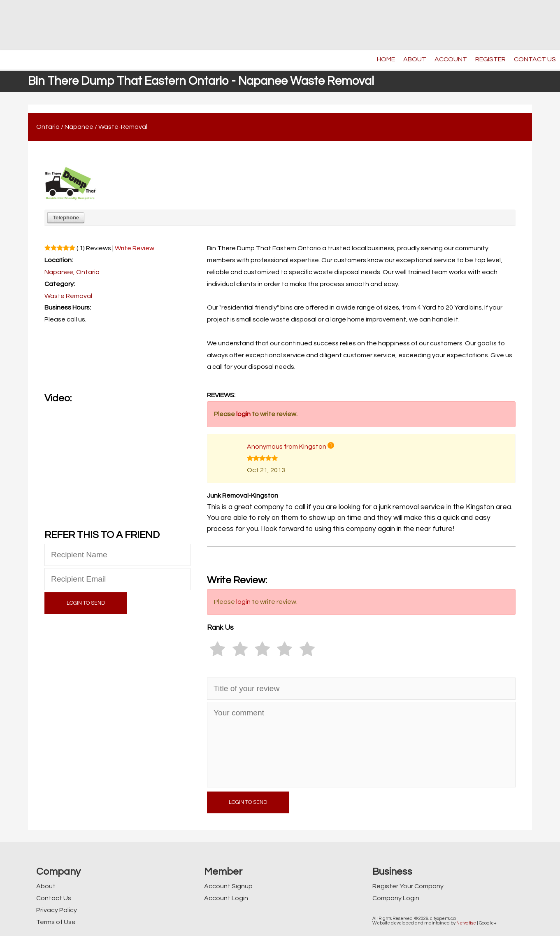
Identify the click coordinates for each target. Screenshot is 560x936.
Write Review (135, 248)
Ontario (48, 127)
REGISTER (490, 59)
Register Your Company (408, 886)
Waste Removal (68, 296)
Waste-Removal (123, 127)
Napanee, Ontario (72, 272)
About (46, 886)
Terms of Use (56, 922)
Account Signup (228, 886)
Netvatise (466, 923)
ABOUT (415, 59)
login (243, 414)
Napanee (79, 127)
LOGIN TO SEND (86, 603)
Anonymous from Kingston (287, 447)
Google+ (488, 923)
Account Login (226, 898)
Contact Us (54, 898)
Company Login (396, 898)
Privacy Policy (57, 910)
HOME (386, 59)
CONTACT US (535, 59)
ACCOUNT (451, 59)
